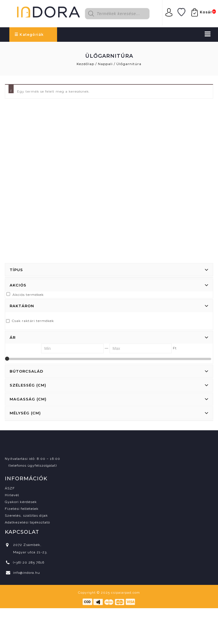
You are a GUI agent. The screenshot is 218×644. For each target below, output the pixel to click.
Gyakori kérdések (21, 502)
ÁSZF (10, 488)
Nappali (105, 64)
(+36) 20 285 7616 (29, 562)
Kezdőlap (85, 64)
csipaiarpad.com (125, 593)
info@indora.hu (27, 573)
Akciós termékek (28, 295)
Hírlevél (12, 495)
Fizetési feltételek (22, 509)
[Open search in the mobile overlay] (121, 14)
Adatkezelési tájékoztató (27, 522)
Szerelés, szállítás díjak (26, 516)
